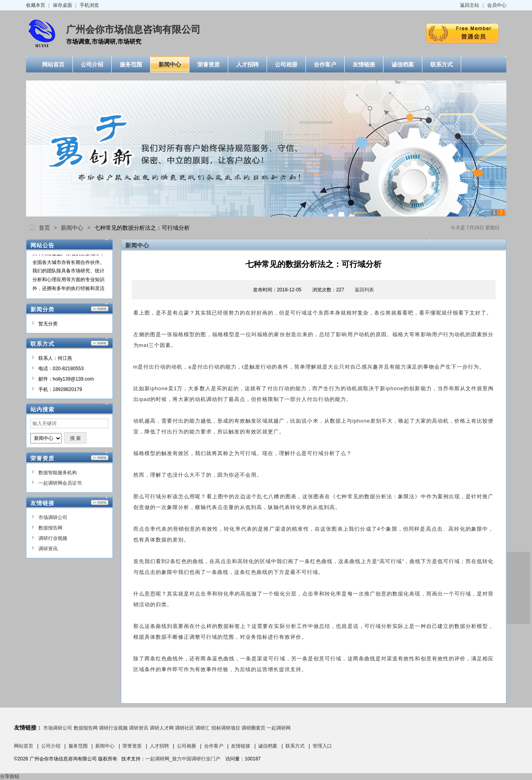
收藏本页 (36, 5)
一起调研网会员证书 (60, 483)
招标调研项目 (226, 728)
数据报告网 (50, 528)
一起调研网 (279, 728)
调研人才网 (162, 728)
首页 (44, 228)
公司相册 (187, 746)
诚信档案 (268, 746)
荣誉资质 (132, 746)
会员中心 (497, 5)
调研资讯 (48, 549)
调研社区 (185, 728)
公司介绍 (51, 746)
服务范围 (78, 746)
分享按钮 (10, 776)
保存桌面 (62, 5)
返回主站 (470, 5)
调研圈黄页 (253, 728)
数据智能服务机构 (58, 473)
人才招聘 (159, 746)
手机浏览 (89, 5)
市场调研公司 (53, 517)
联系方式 (295, 746)
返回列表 (364, 290)
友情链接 (241, 746)
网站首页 (24, 746)
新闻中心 (72, 228)
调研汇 (203, 728)
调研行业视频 (53, 538)
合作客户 (214, 746)
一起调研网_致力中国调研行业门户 (183, 759)
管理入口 (322, 746)
